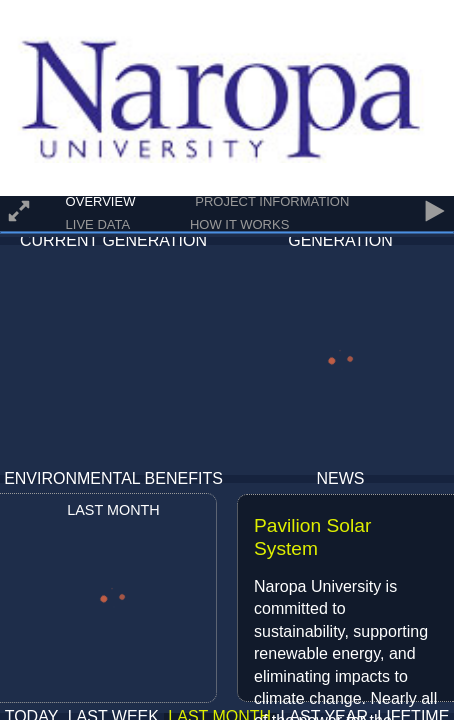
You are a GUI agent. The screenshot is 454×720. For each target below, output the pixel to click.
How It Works (239, 224)
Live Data (98, 224)
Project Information (272, 201)
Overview (101, 201)
